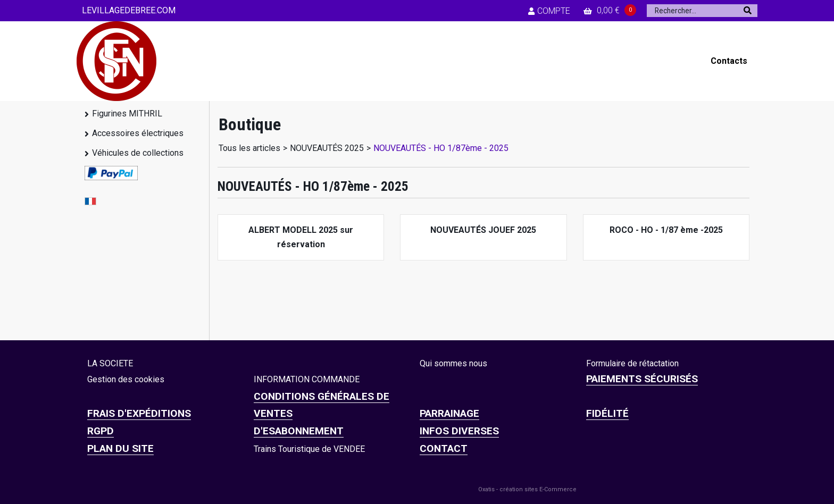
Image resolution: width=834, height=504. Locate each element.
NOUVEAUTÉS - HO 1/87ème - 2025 (441, 148)
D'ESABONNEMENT (299, 431)
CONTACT (444, 448)
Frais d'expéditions (139, 413)
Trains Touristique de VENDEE (309, 449)
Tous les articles (249, 148)
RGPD (101, 431)
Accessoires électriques (138, 133)
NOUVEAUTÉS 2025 (327, 148)
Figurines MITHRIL (127, 114)
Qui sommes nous (453, 363)
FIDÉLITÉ (607, 413)
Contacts (729, 61)
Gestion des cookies (126, 379)
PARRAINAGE (449, 413)
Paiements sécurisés (642, 379)
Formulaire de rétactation (632, 363)
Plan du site (120, 448)
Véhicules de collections (138, 153)
